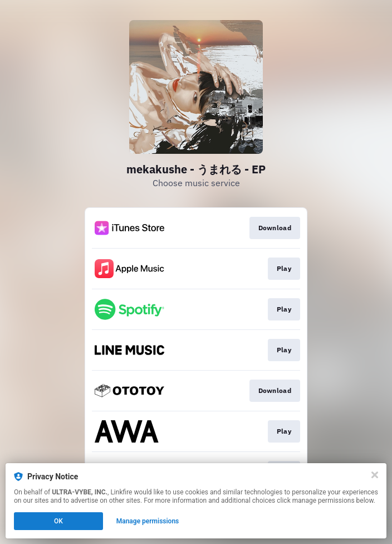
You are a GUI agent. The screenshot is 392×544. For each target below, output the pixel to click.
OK (58, 521)
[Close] (375, 475)
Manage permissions (148, 521)
